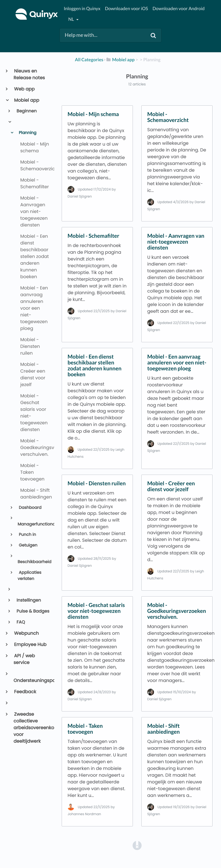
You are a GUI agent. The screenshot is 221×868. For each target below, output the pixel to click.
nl (71, 19)
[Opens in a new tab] (137, 845)
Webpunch (26, 633)
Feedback (25, 692)
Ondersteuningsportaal (32, 680)
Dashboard (30, 508)
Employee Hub (30, 644)
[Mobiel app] (120, 60)
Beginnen (26, 111)
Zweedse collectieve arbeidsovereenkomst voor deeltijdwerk (32, 728)
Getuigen (28, 545)
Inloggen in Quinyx (82, 9)
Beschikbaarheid (34, 562)
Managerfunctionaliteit (34, 524)
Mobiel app (26, 100)
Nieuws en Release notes (29, 74)
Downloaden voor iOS (127, 9)
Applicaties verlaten (29, 576)
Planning (27, 133)
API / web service (24, 659)
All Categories (89, 60)
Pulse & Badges (33, 611)
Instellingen (28, 600)
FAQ (20, 622)
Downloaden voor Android (179, 9)
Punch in (27, 535)
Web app (24, 89)
